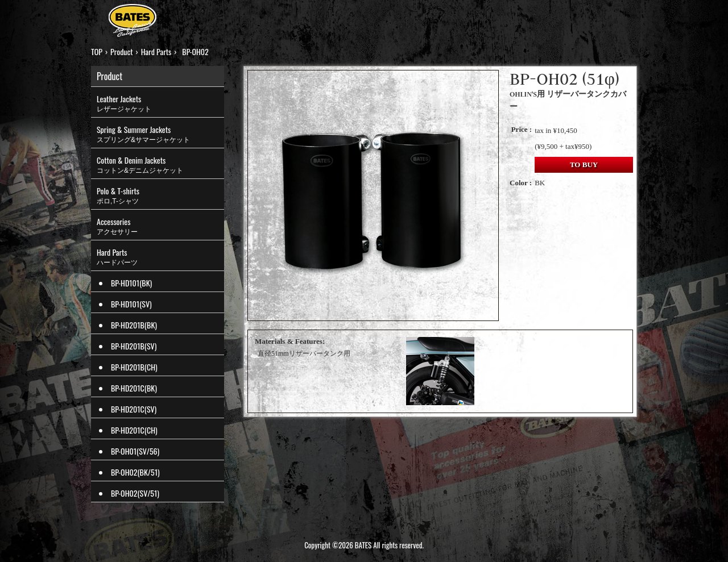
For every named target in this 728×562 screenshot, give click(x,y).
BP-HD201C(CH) (134, 430)
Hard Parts (156, 51)
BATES (133, 22)
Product (121, 51)
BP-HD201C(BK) (134, 388)
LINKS (538, 17)
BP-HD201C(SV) (134, 409)
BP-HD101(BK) (131, 283)
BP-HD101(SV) (131, 304)
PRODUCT (224, 17)
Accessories (160, 226)
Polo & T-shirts (160, 195)
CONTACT (589, 17)
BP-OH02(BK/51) (135, 472)
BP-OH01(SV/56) (135, 451)
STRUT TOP (290, 17)
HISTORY (354, 17)
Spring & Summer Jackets (160, 134)
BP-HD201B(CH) (134, 367)
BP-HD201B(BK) (134, 325)
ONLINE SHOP (424, 17)
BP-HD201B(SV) (134, 346)
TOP (179, 17)
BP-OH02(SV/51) (135, 493)
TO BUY (584, 165)
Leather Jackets (160, 103)
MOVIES (492, 17)
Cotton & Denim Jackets (160, 165)
